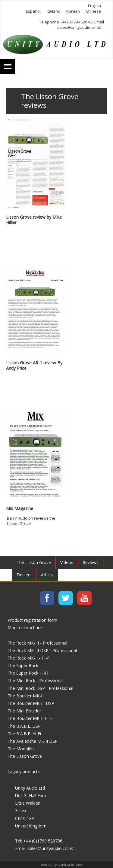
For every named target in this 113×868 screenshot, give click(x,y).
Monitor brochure (25, 628)
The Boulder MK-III (26, 696)
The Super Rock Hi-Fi (28, 673)
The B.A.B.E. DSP (24, 726)
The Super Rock (23, 665)
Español (33, 11)
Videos (67, 562)
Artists (47, 575)
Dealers (24, 575)
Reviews (91, 562)
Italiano (53, 11)
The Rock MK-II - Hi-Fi (29, 658)
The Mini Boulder (24, 711)
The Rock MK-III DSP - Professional (42, 650)
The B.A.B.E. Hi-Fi (24, 734)
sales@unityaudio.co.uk (79, 27)
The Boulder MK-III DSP (31, 703)
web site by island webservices (62, 865)
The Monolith (21, 749)
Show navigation (8, 66)
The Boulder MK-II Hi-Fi (30, 718)
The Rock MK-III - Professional (37, 643)
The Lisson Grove (34, 562)
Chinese (93, 11)
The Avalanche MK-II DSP (33, 741)
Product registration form (32, 620)
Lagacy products (24, 771)
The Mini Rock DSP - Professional (40, 688)
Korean (73, 11)
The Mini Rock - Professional (36, 680)
